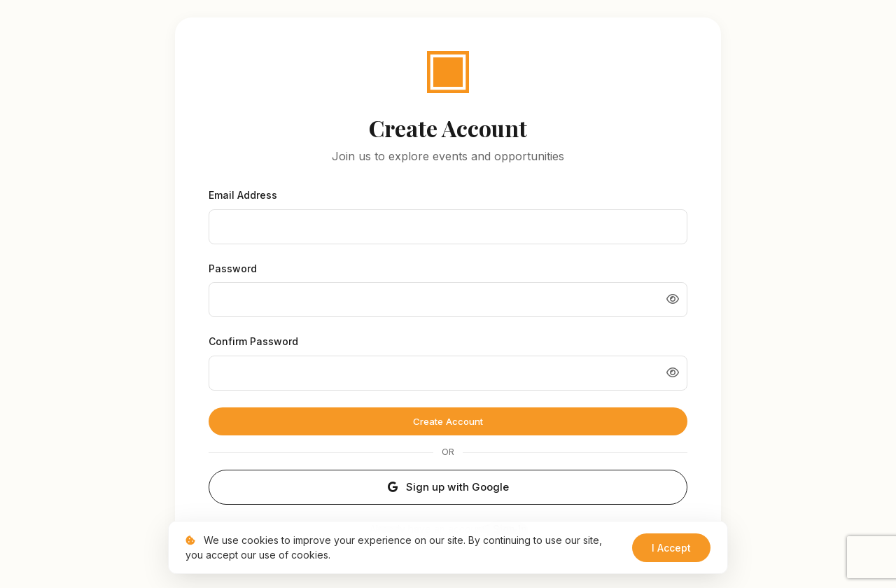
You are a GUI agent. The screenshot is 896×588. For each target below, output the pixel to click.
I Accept (671, 548)
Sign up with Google (448, 486)
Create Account (448, 421)
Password (233, 268)
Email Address (243, 195)
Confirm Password (253, 341)
